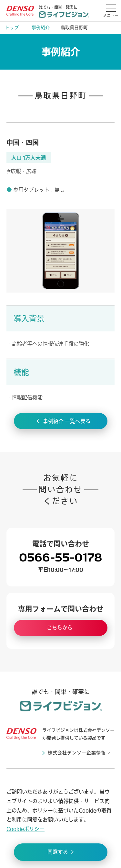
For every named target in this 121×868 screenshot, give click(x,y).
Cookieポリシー (25, 829)
